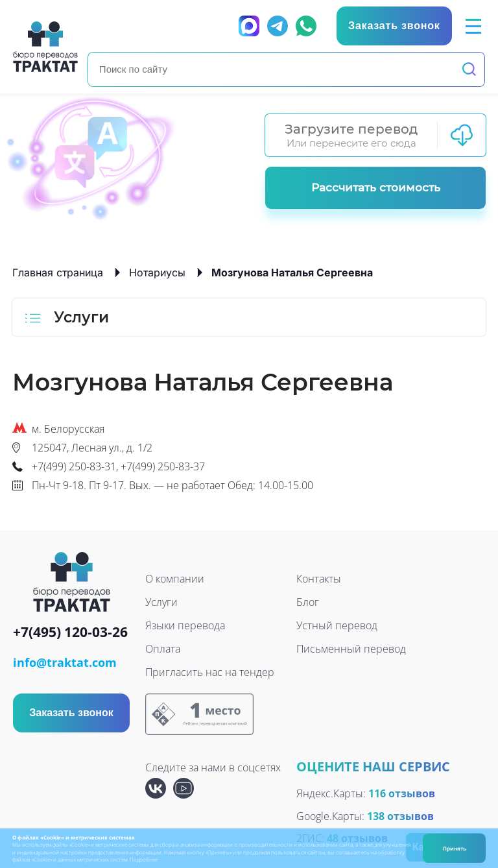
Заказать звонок (71, 713)
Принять (455, 848)
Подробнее (144, 859)
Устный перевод (337, 625)
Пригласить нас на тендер (210, 672)
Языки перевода (185, 625)
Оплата (163, 649)
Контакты (319, 579)
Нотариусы (157, 272)
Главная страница (58, 272)
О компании (175, 579)
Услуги (161, 602)
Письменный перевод (351, 649)
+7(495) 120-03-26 (70, 633)
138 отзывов (400, 816)
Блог (308, 602)
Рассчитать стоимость (376, 187)
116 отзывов (402, 793)
